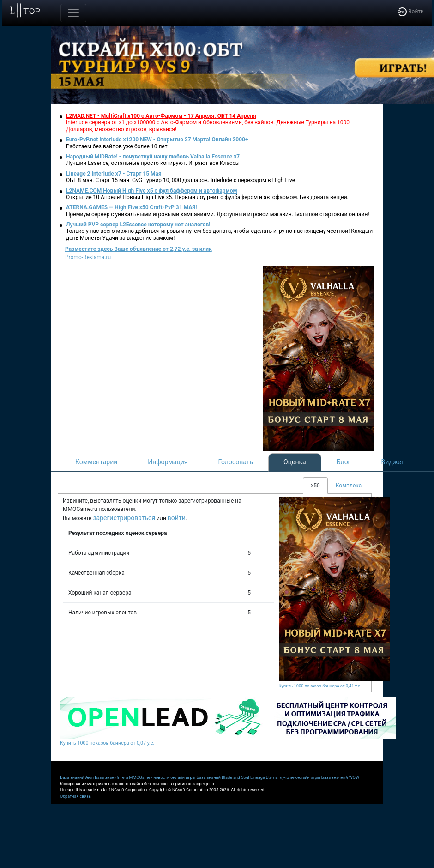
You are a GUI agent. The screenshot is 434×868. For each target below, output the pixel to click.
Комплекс (349, 486)
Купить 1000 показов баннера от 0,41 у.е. (320, 686)
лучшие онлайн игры (300, 777)
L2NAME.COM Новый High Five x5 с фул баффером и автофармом (152, 191)
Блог (344, 462)
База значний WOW (340, 777)
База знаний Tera (111, 777)
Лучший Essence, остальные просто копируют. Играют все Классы (153, 163)
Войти (411, 12)
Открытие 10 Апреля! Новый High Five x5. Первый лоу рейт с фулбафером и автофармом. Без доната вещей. (207, 197)
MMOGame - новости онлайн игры (163, 777)
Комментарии (96, 462)
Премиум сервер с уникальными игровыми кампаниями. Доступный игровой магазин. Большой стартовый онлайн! (218, 214)
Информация (168, 462)
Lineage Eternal (265, 777)
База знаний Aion (77, 777)
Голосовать (235, 462)
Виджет (393, 462)
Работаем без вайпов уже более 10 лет (117, 146)
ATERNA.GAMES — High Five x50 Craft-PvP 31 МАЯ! (132, 207)
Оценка (295, 462)
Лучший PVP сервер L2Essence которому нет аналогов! (138, 225)
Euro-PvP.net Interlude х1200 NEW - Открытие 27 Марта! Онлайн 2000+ (157, 140)
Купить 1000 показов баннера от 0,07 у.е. (107, 743)
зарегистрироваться (124, 518)
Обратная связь (75, 796)
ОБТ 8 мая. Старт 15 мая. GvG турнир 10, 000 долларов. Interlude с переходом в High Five (181, 180)
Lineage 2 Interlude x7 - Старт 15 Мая (114, 174)
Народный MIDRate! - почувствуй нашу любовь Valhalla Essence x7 (153, 157)
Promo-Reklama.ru (88, 257)
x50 (315, 486)
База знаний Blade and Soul (223, 777)
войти (177, 518)
